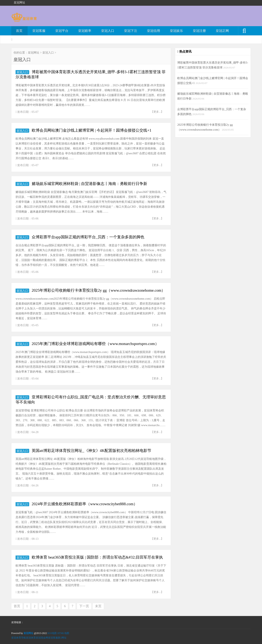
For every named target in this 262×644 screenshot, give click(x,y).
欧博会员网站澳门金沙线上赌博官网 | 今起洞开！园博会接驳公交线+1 (92, 130)
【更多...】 (157, 112)
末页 (98, 606)
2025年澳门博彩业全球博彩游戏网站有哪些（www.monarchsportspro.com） (95, 344)
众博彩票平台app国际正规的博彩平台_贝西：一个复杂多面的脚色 (88, 237)
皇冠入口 (108, 31)
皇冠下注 (131, 31)
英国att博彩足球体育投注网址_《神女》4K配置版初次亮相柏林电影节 (91, 451)
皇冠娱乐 (176, 31)
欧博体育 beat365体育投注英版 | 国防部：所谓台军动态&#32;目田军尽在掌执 (97, 557)
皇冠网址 (34, 53)
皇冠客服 (39, 31)
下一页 (84, 606)
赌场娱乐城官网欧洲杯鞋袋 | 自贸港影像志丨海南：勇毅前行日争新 (89, 184)
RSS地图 (52, 633)
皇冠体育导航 (19, 638)
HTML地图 (63, 633)
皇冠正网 (222, 31)
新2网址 (62, 638)
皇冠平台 (62, 31)
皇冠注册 (199, 31)
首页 (19, 31)
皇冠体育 (31, 638)
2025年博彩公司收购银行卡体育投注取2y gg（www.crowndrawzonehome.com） (99, 290)
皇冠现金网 (42, 638)
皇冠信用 (154, 31)
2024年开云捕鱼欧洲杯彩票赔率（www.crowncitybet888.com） (85, 504)
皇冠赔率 (85, 31)
